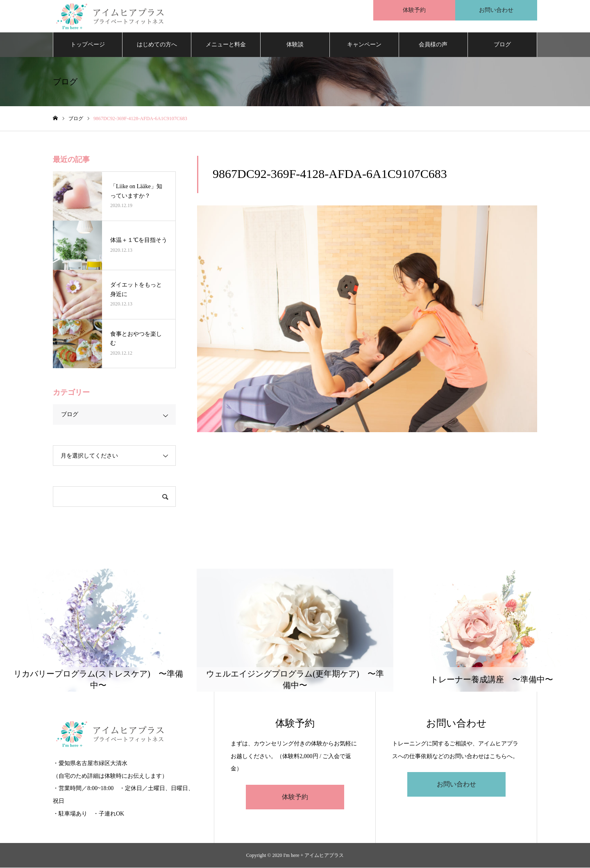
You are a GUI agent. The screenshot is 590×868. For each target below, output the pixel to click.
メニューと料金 (226, 45)
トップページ (88, 45)
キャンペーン (364, 45)
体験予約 (295, 797)
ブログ (502, 45)
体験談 (295, 45)
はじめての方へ (157, 45)
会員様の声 (433, 45)
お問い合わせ (456, 785)
